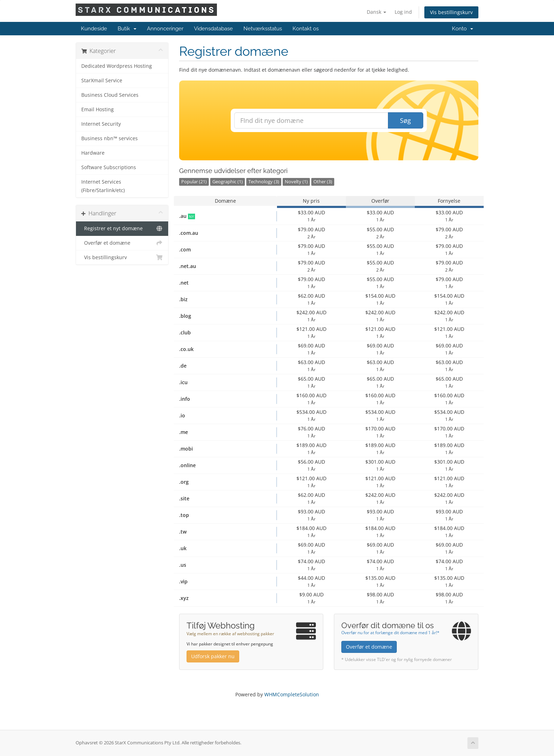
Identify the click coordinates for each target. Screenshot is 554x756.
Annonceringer (165, 29)
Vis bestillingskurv (451, 12)
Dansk (376, 12)
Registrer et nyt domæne (122, 228)
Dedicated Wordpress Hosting (117, 66)
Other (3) (323, 182)
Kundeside (94, 29)
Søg (405, 120)
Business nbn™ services (110, 138)
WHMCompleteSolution (292, 694)
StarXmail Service (102, 81)
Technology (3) (264, 182)
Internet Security (101, 124)
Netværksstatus (263, 29)
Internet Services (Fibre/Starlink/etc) (103, 186)
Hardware (93, 153)
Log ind (403, 12)
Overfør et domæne (122, 243)
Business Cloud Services (110, 95)
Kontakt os (306, 29)
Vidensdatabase (213, 29)
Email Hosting (98, 109)
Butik (127, 29)
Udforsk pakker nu (213, 656)
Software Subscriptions (109, 167)
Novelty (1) (296, 182)
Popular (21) (194, 182)
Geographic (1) (228, 182)
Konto (462, 29)
